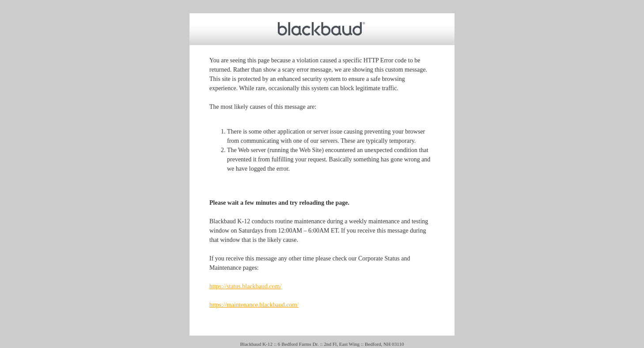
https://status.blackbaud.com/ (245, 286)
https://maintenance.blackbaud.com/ (254, 305)
